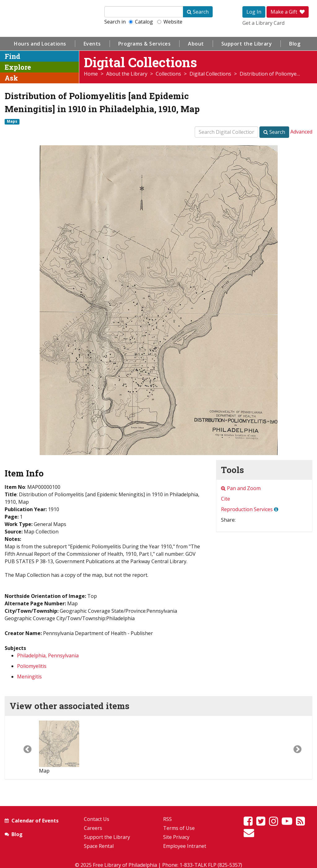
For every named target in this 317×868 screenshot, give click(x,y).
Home (91, 74)
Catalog (141, 22)
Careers (93, 828)
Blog (295, 44)
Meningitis (29, 677)
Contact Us (97, 819)
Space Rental (99, 846)
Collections (168, 74)
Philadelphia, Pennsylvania (48, 655)
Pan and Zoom (241, 488)
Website (170, 22)
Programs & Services (145, 44)
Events (92, 44)
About (196, 44)
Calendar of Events (35, 821)
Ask (11, 78)
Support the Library (247, 44)
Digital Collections (210, 74)
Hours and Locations (40, 44)
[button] (22, 747)
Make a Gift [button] (288, 12)
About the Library (127, 74)
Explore (18, 67)
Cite (226, 499)
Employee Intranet (185, 846)
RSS (167, 819)
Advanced (301, 132)
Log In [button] (254, 12)
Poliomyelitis (32, 666)
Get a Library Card (263, 23)
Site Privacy (176, 837)
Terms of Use (179, 828)
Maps (12, 121)
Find (13, 56)
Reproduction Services (247, 509)
